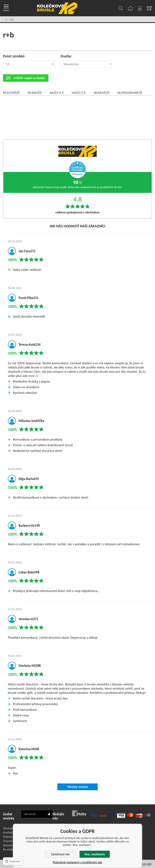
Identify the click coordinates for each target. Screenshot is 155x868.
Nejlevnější (11, 93)
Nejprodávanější (130, 93)
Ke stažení (9, 849)
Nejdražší (35, 93)
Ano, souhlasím (95, 854)
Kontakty (9, 833)
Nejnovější (101, 93)
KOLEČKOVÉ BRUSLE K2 (57, 8)
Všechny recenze (77, 787)
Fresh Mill (145, 864)
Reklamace (10, 837)
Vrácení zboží (11, 841)
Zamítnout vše (60, 854)
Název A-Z (57, 93)
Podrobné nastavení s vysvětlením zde (77, 862)
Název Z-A (79, 93)
